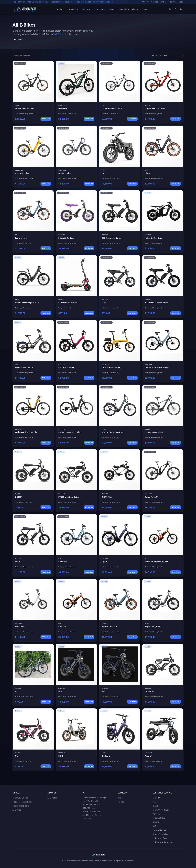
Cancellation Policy (160, 834)
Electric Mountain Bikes (22, 802)
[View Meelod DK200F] (33, 481)
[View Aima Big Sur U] (120, 740)
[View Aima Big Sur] (163, 157)
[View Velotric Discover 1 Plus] (33, 157)
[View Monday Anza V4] (163, 740)
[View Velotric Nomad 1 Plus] (76, 157)
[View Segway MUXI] (76, 740)
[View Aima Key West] (76, 545)
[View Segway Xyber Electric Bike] (163, 222)
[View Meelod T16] (33, 740)
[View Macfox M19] (120, 286)
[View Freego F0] (120, 157)
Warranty (156, 814)
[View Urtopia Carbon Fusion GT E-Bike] (76, 416)
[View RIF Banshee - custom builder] (163, 545)
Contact (145, 9)
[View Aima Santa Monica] (33, 222)
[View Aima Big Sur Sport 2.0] (120, 610)
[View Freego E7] (33, 675)
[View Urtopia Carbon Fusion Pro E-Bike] (33, 416)
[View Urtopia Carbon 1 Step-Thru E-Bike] (163, 351)
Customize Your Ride (129, 9)
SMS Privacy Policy (160, 838)
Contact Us (157, 798)
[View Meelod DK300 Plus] (120, 481)
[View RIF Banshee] (76, 610)
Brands (86, 9)
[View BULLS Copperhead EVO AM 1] (33, 92)
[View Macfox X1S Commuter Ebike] (120, 222)
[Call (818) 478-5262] (170, 9)
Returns (156, 822)
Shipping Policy (159, 818)
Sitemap (121, 802)
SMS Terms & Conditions (162, 842)
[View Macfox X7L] (120, 675)
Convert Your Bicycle (161, 810)
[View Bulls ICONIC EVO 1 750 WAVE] (120, 416)
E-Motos (74, 9)
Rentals (112, 9)
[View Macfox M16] (76, 675)
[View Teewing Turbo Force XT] (163, 481)
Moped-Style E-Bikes (21, 806)
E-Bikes (61, 9)
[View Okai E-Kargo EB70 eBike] (33, 351)
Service (155, 802)
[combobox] (171, 55)
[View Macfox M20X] (33, 545)
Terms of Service (159, 830)
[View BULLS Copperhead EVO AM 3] (120, 92)
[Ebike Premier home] (25, 9)
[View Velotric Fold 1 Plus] (33, 610)
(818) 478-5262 (89, 808)
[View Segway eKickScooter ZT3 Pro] (76, 286)
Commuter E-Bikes (20, 798)
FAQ (154, 826)
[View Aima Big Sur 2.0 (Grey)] (163, 610)
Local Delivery (100, 9)
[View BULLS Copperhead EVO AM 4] (163, 92)
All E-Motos (60, 34)
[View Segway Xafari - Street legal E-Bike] (33, 286)
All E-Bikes (17, 810)
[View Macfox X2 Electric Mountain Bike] (163, 286)
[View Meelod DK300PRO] (163, 675)
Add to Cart (46, 119)
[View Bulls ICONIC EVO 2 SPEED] (163, 416)
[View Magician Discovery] (76, 92)
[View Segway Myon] (120, 545)
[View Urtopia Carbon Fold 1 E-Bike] (120, 351)
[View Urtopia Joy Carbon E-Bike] (76, 351)
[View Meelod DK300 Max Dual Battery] (76, 481)
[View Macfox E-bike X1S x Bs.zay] (76, 222)
